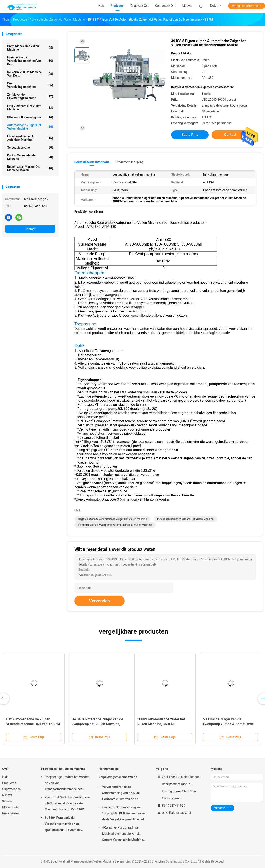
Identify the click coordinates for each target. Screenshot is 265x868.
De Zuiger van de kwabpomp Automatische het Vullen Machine (115, 525)
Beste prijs (190, 135)
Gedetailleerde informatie (92, 162)
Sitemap (8, 801)
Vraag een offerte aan (247, 6)
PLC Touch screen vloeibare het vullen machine (185, 519)
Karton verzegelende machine (30, 157)
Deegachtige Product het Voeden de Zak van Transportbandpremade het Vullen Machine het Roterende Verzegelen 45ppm (67, 784)
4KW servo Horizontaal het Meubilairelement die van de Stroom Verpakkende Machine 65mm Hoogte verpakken (123, 834)
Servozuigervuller (30, 148)
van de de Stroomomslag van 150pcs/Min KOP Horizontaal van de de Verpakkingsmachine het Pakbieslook (125, 814)
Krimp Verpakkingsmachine (30, 85)
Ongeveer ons (11, 789)
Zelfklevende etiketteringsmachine (30, 96)
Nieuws (7, 795)
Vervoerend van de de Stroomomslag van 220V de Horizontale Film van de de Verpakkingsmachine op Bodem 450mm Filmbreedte (124, 794)
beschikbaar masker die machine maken (30, 168)
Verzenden (99, 601)
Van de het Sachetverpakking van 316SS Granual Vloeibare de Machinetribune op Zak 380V (67, 803)
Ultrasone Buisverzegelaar (30, 117)
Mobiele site (10, 807)
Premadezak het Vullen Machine (30, 48)
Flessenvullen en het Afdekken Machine (30, 138)
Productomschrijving (130, 162)
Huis (5, 777)
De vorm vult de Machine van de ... (30, 74)
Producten (9, 783)
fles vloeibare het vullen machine (30, 108)
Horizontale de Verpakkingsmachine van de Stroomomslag (118, 775)
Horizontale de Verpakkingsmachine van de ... (30, 61)
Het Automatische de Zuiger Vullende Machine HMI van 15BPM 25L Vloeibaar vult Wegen (33, 724)
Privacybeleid (11, 813)
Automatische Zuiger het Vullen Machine (30, 127)
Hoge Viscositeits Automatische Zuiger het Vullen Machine (112, 519)
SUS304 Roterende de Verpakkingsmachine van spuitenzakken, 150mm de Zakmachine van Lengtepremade (67, 824)
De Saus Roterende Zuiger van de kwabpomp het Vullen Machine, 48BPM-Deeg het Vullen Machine (97, 724)
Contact (30, 229)
